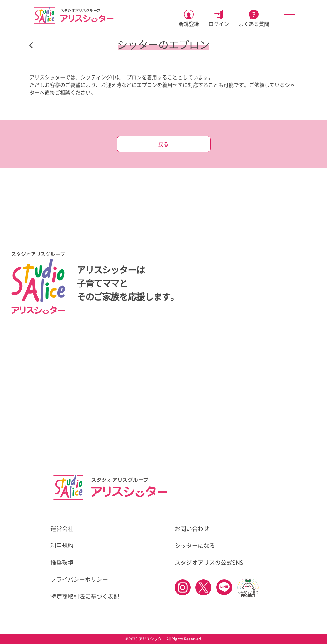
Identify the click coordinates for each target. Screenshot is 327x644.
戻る (163, 144)
